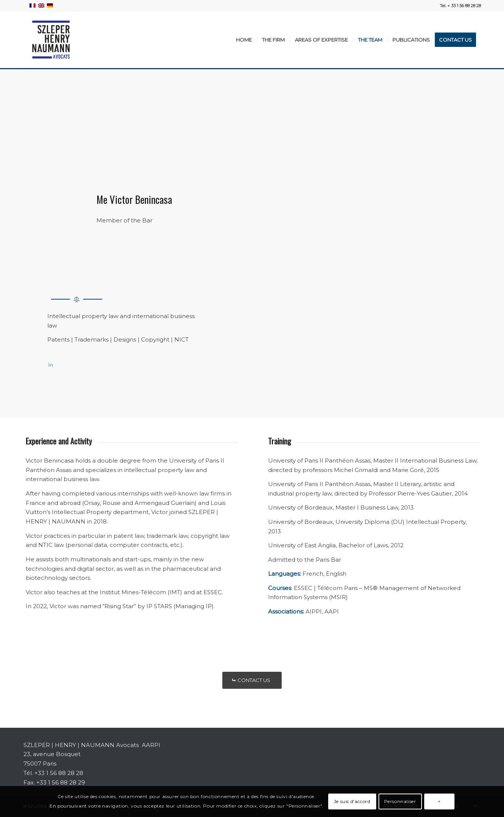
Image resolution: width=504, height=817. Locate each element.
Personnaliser (400, 801)
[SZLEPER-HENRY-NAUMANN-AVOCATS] (52, 40)
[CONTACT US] (252, 680)
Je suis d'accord (352, 801)
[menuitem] (244, 40)
